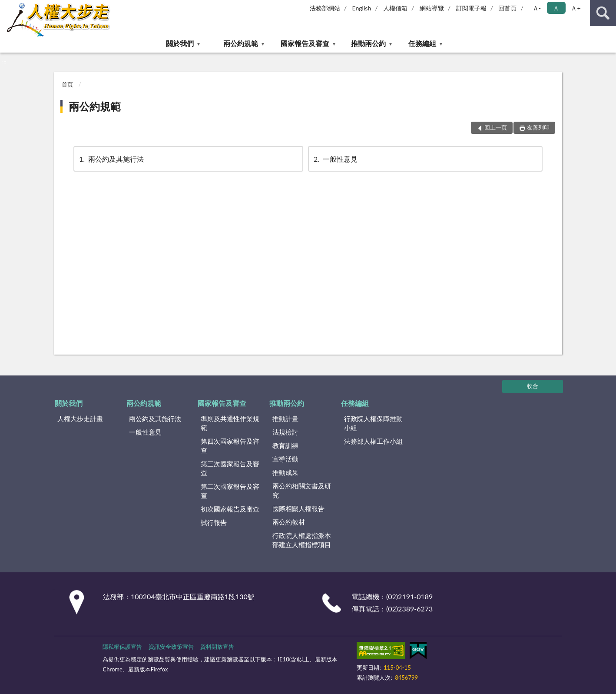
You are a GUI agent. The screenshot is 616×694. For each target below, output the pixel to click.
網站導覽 (432, 8)
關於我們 (180, 43)
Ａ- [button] (537, 8)
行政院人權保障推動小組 (373, 423)
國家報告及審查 (305, 43)
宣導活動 (285, 459)
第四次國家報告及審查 (230, 446)
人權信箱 (395, 8)
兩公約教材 (289, 522)
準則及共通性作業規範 (230, 423)
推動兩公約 (368, 43)
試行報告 (214, 522)
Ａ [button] (556, 8)
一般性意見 (335, 159)
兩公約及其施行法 (111, 159)
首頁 (67, 84)
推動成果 (285, 472)
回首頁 (507, 8)
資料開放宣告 (217, 647)
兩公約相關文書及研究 (302, 490)
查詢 (603, 13)
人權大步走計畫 (80, 418)
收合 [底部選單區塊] (533, 386)
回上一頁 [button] (496, 127)
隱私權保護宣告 (122, 647)
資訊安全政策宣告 (171, 647)
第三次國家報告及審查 (230, 468)
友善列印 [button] (538, 127)
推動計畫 (285, 418)
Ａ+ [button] (576, 8)
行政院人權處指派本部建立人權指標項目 (302, 540)
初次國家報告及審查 (230, 509)
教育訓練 (285, 445)
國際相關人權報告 (298, 508)
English (362, 8)
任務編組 (422, 43)
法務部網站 (325, 8)
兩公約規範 (241, 43)
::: (7, 7)
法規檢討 (285, 432)
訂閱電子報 (471, 8)
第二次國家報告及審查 (230, 491)
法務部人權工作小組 (373, 441)
